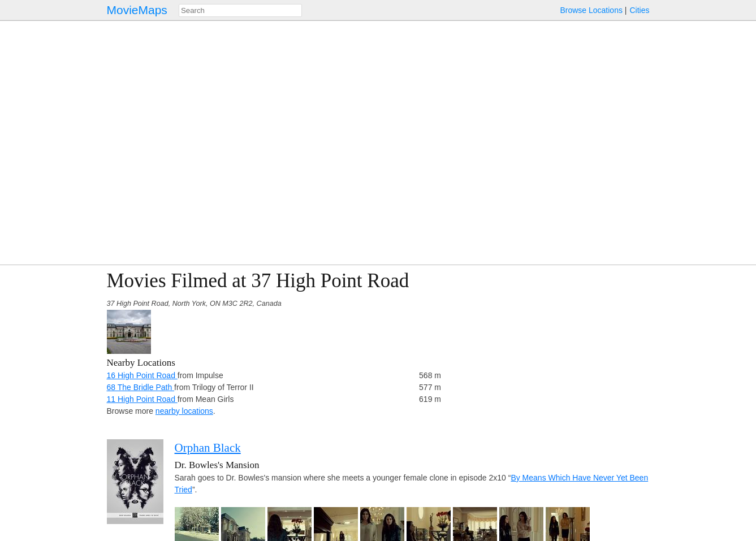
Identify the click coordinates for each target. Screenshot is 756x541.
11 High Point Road (142, 399)
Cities (639, 10)
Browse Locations (591, 10)
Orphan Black (208, 448)
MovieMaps (137, 10)
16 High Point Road (142, 375)
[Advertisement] (551, 349)
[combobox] (240, 10)
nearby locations (184, 411)
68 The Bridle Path (141, 387)
